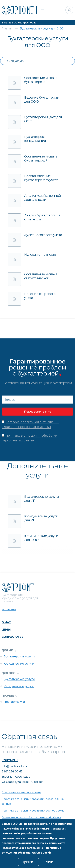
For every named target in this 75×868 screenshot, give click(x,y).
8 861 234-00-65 (11, 23)
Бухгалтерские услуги (19, 657)
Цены (6, 630)
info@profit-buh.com (16, 766)
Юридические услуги (19, 664)
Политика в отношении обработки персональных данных (33, 801)
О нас (6, 622)
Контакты (10, 760)
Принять (28, 862)
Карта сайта (9, 609)
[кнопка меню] (43, 10)
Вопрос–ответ (13, 637)
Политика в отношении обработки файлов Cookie (33, 811)
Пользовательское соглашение (21, 792)
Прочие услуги (14, 702)
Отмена (48, 862)
